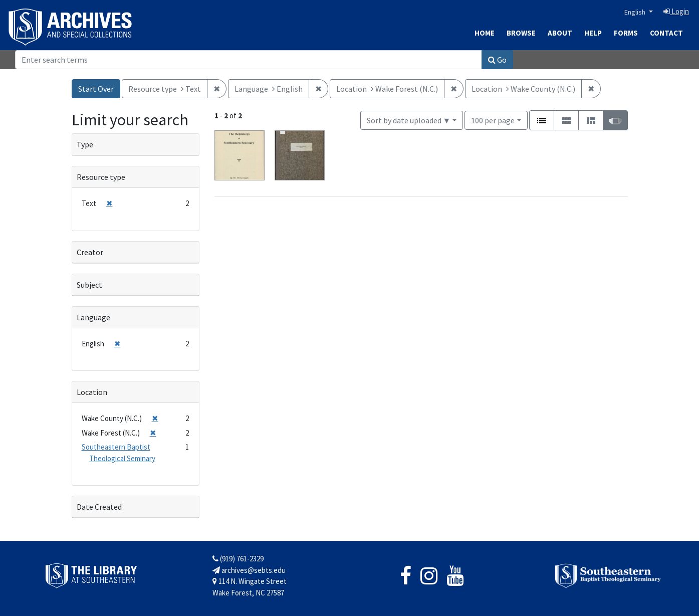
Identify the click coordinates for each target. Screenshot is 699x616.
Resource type (101, 177)
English (636, 12)
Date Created (99, 507)
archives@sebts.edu (249, 570)
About (560, 33)
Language (93, 317)
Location (92, 392)
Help (593, 33)
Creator (90, 252)
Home (485, 33)
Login (676, 11)
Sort (409, 120)
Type (85, 144)
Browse (521, 33)
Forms (626, 33)
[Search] (249, 60)
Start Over (96, 89)
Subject (89, 285)
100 (493, 120)
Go (497, 60)
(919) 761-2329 (238, 559)
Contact (666, 33)
